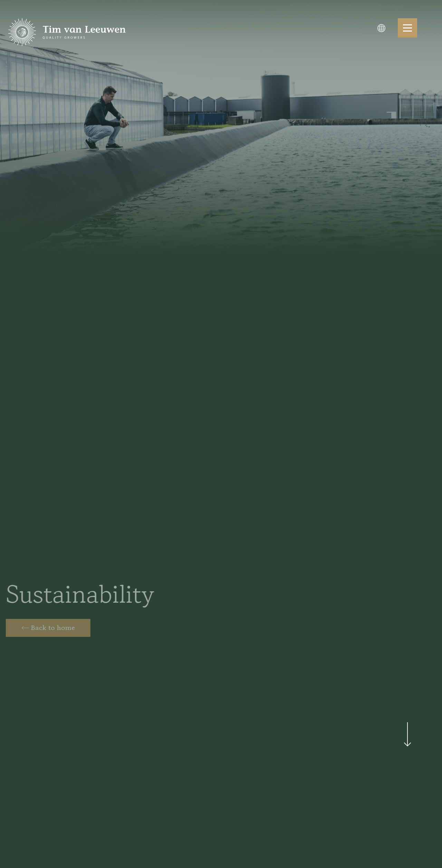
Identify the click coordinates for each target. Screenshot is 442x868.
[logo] (67, 32)
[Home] (46, 628)
